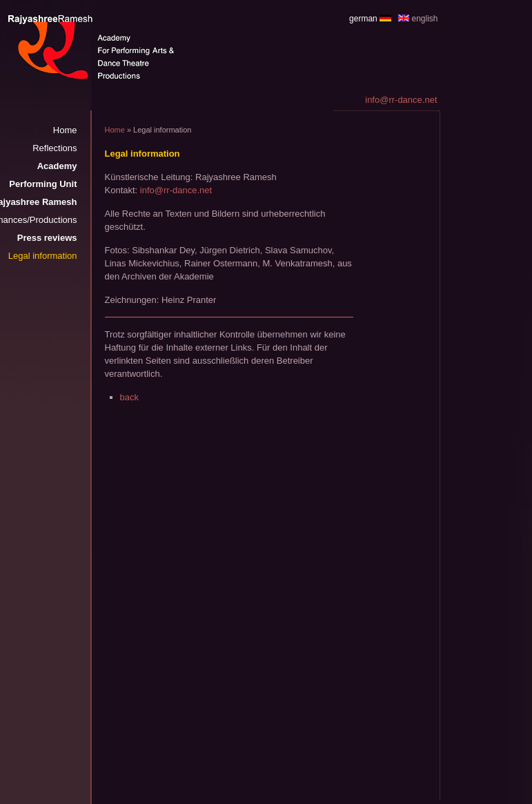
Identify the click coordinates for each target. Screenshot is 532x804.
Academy (57, 166)
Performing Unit (43, 184)
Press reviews (47, 238)
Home (65, 130)
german (363, 19)
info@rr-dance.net (176, 190)
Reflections (55, 148)
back (129, 397)
